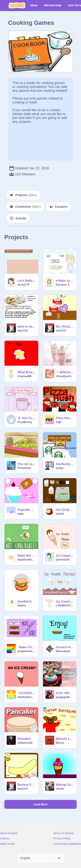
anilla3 (60, 514)
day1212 (23, 331)
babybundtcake (27, 560)
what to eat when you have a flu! (27, 326)
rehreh (60, 789)
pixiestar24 (63, 560)
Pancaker (24, 739)
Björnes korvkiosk (65, 739)
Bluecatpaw (63, 651)
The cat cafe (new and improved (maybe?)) (27, 464)
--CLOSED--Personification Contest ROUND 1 (27, 693)
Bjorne (60, 743)
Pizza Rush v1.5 (65, 418)
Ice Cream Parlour (65, 601)
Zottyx (60, 468)
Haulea (22, 606)
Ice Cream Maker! (65, 556)
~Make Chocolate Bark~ (27, 647)
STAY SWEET (65, 693)
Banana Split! (27, 785)
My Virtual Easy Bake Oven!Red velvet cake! (65, 326)
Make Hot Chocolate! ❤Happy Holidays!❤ (27, 556)
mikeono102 (25, 743)
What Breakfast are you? (27, 372)
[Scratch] (17, 5)
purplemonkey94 (27, 651)
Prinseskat (24, 468)
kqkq (21, 514)
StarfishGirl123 (27, 697)
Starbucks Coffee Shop (65, 464)
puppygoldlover (65, 697)
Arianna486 (25, 376)
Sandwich (25, 601)
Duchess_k (63, 285)
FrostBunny (25, 422)
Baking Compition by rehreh (65, 785)
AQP (59, 422)
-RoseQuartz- (64, 376)
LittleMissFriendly (65, 606)
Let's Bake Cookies (27, 281)
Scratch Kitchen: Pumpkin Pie (65, 647)
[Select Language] (41, 858)
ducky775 (23, 285)
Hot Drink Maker (65, 510)
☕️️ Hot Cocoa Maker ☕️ (27, 418)
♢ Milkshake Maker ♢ (65, 372)
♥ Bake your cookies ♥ (65, 281)
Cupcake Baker (27, 510)
